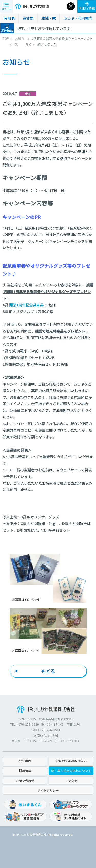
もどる (48, 671)
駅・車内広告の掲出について (71, 771)
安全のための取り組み (71, 761)
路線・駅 (49, 18)
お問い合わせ (25, 780)
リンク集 (71, 780)
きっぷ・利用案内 (78, 18)
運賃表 (28, 18)
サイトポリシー (48, 790)
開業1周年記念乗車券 (26, 305)
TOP (6, 38)
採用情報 (25, 771)
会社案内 (25, 761)
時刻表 (9, 18)
